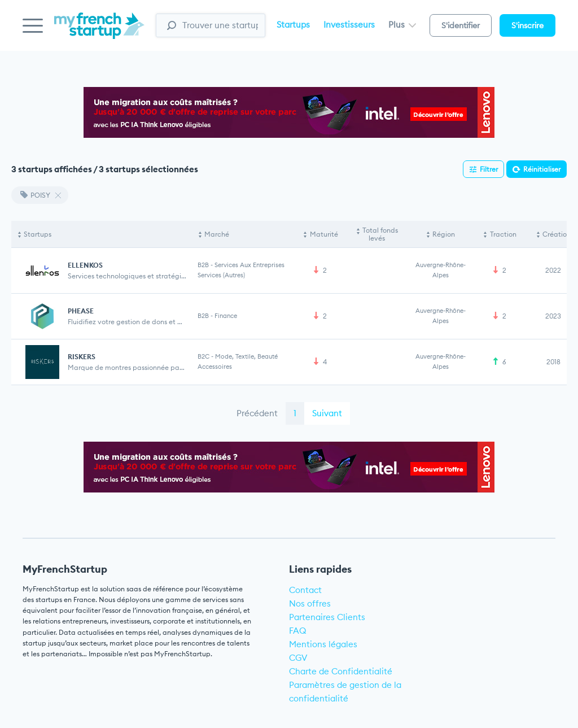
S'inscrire (527, 25)
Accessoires (215, 367)
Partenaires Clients (327, 617)
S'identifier (461, 25)
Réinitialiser (542, 169)
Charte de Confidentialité (341, 671)
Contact (305, 590)
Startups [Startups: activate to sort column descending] (38, 234)
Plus (402, 25)
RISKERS (82, 357)
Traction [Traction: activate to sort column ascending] (503, 234)
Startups (293, 25)
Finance (226, 316)
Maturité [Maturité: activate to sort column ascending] (324, 234)
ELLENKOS (85, 265)
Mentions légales (323, 644)
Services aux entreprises (249, 265)
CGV (298, 658)
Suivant (327, 413)
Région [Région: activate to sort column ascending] (444, 234)
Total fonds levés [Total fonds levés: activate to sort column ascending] (380, 234)
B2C (203, 356)
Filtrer (489, 169)
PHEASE (81, 311)
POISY (35, 195)
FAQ (298, 631)
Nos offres (310, 603)
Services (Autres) (221, 275)
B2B (203, 265)
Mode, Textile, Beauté (246, 356)
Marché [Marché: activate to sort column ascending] (217, 234)
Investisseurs (349, 25)
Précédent (257, 413)
